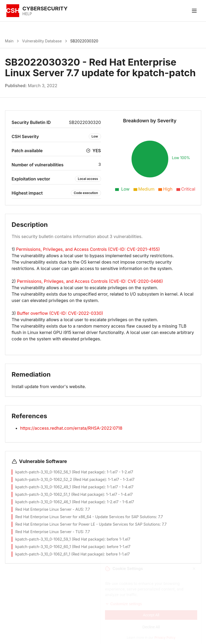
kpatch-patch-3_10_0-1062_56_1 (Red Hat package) (60, 472)
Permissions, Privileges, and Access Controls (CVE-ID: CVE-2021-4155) (88, 249)
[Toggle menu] (194, 11)
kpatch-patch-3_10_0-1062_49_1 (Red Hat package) (60, 487)
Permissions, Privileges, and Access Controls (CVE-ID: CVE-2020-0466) (90, 281)
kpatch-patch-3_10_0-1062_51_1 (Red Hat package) (60, 494)
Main (9, 41)
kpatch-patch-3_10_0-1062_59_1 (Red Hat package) (60, 539)
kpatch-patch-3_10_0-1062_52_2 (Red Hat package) (61, 479)
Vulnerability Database (42, 41)
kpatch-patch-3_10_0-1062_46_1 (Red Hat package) (60, 502)
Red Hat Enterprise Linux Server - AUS (49, 509)
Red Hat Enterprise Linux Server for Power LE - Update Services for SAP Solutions (88, 524)
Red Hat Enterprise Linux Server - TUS (49, 532)
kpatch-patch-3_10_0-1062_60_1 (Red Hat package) (60, 547)
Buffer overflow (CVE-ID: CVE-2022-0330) (60, 313)
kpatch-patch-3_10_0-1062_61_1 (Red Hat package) (60, 554)
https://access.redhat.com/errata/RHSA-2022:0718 (71, 428)
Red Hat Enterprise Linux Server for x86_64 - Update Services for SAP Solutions (86, 517)
